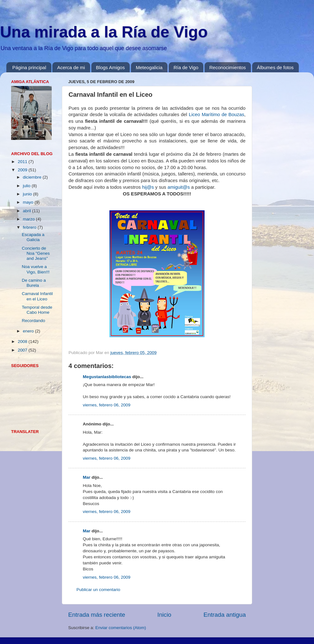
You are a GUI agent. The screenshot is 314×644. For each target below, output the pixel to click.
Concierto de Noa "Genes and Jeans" (36, 253)
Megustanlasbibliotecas (107, 377)
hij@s (148, 187)
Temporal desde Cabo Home (37, 310)
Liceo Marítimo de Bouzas (216, 115)
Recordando (34, 321)
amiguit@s (179, 187)
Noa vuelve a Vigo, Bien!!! (36, 269)
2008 (23, 342)
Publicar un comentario (98, 590)
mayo (29, 202)
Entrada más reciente (97, 615)
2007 (23, 350)
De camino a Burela (34, 283)
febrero (30, 227)
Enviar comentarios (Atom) (121, 628)
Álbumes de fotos (275, 67)
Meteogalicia (149, 67)
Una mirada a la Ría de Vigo (104, 32)
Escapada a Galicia (33, 237)
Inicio (164, 615)
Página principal (29, 67)
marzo (29, 219)
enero (29, 331)
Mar (87, 477)
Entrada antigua (225, 615)
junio (28, 194)
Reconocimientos (228, 67)
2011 (23, 162)
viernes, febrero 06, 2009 (107, 405)
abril (27, 211)
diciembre (33, 177)
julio (27, 186)
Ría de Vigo (186, 67)
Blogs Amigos (111, 67)
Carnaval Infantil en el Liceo (37, 296)
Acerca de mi (71, 67)
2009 (23, 170)
